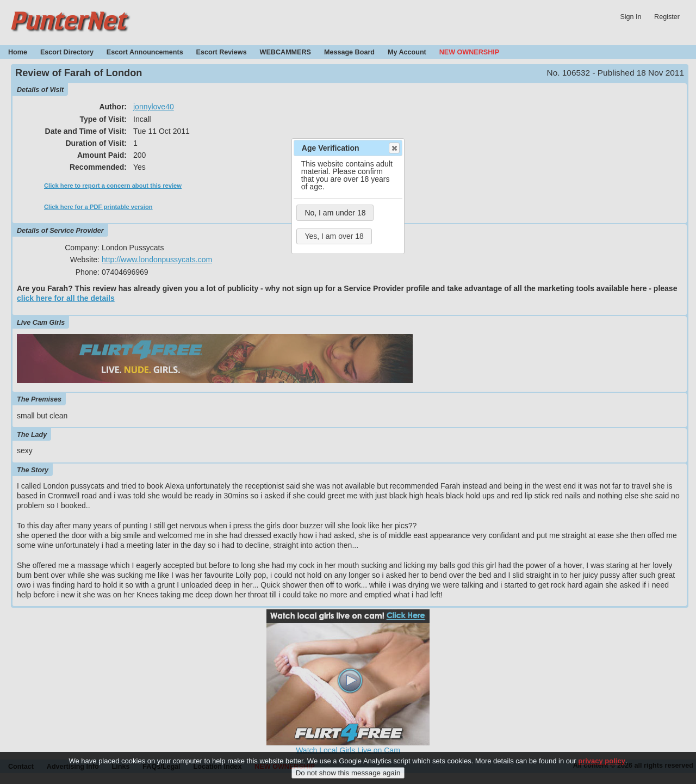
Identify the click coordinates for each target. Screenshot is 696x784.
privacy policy (602, 767)
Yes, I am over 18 (334, 236)
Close (394, 148)
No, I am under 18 (335, 213)
